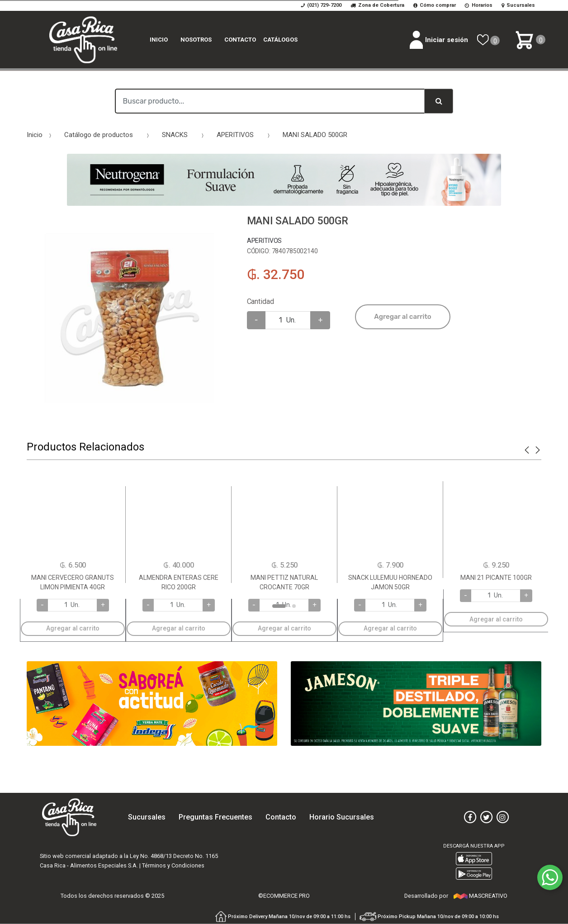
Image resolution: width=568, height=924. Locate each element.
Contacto (240, 40)
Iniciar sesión (439, 40)
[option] (130, 318)
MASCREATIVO (480, 896)
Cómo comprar (435, 5)
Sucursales (518, 5)
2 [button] (294, 606)
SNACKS (175, 135)
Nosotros (196, 40)
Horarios (479, 5)
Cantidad (260, 301)
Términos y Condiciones (173, 865)
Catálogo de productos (99, 135)
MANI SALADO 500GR (315, 135)
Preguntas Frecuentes (215, 817)
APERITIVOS (235, 135)
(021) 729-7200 (321, 5)
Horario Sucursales (342, 817)
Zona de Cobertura (377, 5)
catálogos (280, 40)
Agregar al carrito (402, 317)
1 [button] (279, 606)
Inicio (159, 40)
